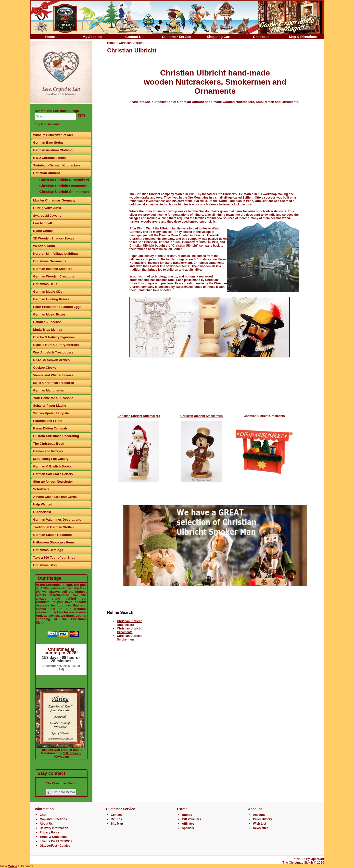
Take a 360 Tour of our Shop (54, 558)
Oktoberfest (42, 512)
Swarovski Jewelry (47, 216)
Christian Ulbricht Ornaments (264, 416)
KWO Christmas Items (50, 158)
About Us (46, 824)
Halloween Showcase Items (54, 542)
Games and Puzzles (48, 451)
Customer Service (176, 37)
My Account (92, 37)
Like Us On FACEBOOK (56, 841)
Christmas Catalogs (48, 550)
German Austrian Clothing (53, 150)
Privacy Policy (50, 832)
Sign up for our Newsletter (53, 482)
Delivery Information (54, 828)
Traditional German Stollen (53, 527)
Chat (43, 815)
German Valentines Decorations (57, 520)
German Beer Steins (48, 143)
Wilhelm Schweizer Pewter (53, 135)
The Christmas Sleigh (61, 783)
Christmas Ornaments (50, 261)
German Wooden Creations (54, 276)
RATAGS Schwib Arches (51, 360)
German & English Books (52, 466)
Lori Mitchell (43, 223)
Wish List (259, 824)
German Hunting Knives (51, 299)
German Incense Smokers (53, 269)
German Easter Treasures (52, 535)
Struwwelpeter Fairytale (51, 413)
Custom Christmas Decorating (56, 436)
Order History (262, 819)
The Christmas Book (49, 444)
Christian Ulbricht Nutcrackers (129, 623)
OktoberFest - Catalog (55, 846)
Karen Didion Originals (50, 428)
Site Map (117, 824)
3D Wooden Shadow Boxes (54, 238)
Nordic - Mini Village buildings (56, 254)
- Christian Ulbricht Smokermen (63, 192)
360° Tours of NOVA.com (68, 755)
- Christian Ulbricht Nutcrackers (63, 180)
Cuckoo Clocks (45, 368)
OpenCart (317, 859)
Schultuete (41, 489)
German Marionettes (49, 390)
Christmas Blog (45, 565)
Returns (116, 819)
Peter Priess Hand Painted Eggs (57, 307)
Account (259, 815)
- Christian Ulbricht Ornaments (62, 186)
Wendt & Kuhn (44, 246)
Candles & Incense (47, 322)
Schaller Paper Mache (50, 406)
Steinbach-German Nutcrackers (57, 165)
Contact (116, 815)
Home (50, 37)
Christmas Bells (45, 284)
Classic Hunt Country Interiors (56, 345)
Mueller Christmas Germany (54, 200)
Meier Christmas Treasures (53, 383)
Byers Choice (43, 231)
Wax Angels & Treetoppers (53, 352)
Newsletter (260, 828)
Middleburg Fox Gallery (51, 459)
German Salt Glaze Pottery (53, 474)
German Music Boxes (49, 314)
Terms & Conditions (54, 837)
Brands (187, 815)
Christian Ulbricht (46, 173)
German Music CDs (48, 292)
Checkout (261, 37)
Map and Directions (53, 819)
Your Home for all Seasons (53, 398)
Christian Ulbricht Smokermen (129, 638)
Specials (188, 828)
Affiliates (188, 824)
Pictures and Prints (48, 421)
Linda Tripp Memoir (48, 330)
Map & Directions (303, 37)
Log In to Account (47, 124)
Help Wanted (43, 504)
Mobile (13, 866)
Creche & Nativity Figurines (54, 337)
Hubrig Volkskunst (47, 208)
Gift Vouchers (191, 819)
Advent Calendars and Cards (55, 497)
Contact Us (134, 37)
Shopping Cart (219, 37)
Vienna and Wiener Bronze (53, 375)
